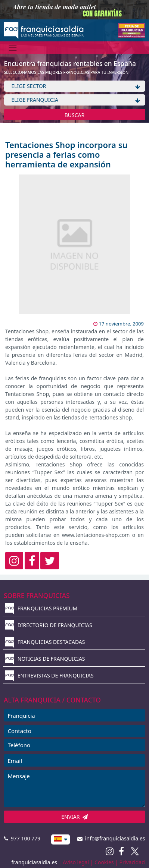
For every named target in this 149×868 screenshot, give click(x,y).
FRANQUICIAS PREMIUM (41, 608)
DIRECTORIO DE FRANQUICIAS (49, 625)
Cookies (104, 862)
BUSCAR (75, 115)
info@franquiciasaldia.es (111, 838)
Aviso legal (76, 862)
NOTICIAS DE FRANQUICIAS (45, 659)
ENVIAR (74, 817)
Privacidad (132, 862)
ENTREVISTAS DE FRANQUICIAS (49, 675)
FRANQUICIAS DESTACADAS (45, 642)
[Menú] (13, 48)
